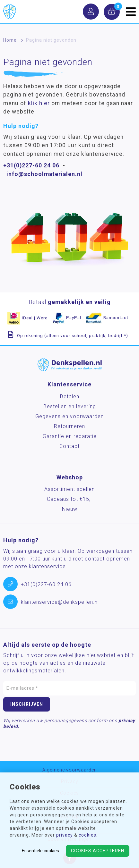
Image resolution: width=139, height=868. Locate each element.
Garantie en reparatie (70, 436)
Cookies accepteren (98, 851)
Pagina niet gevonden (51, 40)
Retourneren (69, 426)
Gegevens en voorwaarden (69, 416)
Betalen (70, 396)
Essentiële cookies (40, 851)
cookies (87, 835)
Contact (69, 446)
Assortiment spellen (69, 489)
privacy (65, 835)
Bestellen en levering (70, 406)
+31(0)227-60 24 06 (31, 165)
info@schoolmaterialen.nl (44, 174)
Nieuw (70, 509)
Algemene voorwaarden (70, 770)
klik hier (39, 103)
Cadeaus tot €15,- (70, 499)
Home (10, 40)
